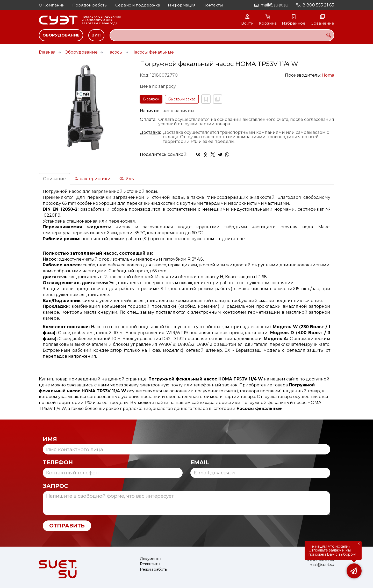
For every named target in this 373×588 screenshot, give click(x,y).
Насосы (115, 52)
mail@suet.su (275, 5)
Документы (150, 559)
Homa (328, 75)
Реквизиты (150, 564)
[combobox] (222, 35)
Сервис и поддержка (138, 5)
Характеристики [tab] (93, 179)
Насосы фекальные (153, 52)
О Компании (52, 5)
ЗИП (96, 35)
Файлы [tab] (127, 179)
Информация (182, 5)
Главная (47, 52)
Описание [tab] (54, 179)
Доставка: (150, 133)
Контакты (213, 5)
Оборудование (61, 35)
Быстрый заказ (182, 99)
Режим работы (154, 569)
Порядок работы (90, 5)
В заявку (151, 99)
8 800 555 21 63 (318, 5)
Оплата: (148, 120)
